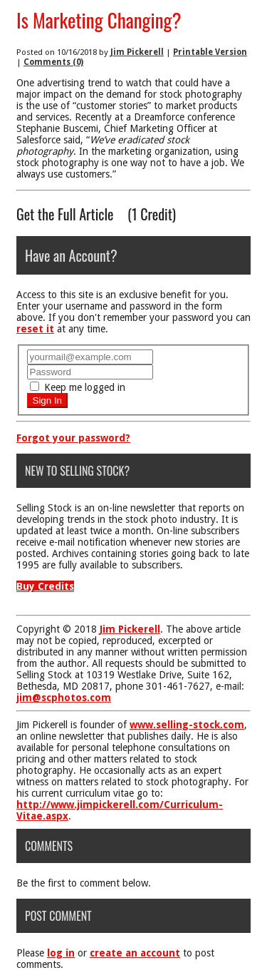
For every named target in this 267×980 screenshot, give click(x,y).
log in (61, 953)
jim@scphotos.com (64, 698)
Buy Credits (45, 586)
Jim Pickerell (137, 52)
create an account (135, 953)
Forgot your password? (73, 438)
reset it (35, 329)
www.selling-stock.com (187, 725)
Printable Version (210, 52)
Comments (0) (53, 62)
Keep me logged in (78, 387)
